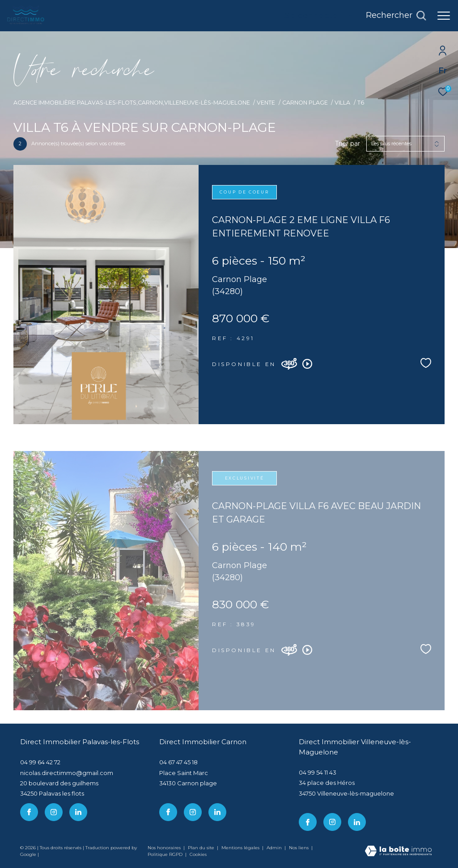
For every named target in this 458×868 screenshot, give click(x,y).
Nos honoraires (164, 848)
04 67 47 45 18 (178, 762)
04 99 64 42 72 (40, 762)
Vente (266, 103)
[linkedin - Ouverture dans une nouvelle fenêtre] (78, 812)
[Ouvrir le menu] (444, 16)
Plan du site (202, 848)
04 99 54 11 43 (318, 772)
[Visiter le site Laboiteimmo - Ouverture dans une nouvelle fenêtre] (398, 852)
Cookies (198, 855)
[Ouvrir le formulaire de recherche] (396, 16)
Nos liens (299, 848)
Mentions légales (241, 848)
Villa (342, 103)
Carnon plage (305, 103)
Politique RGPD (165, 854)
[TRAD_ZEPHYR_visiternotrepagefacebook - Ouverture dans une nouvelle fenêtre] (29, 812)
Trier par (348, 144)
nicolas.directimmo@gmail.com (67, 773)
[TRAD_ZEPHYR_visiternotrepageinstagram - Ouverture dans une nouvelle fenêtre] (54, 812)
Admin (275, 848)
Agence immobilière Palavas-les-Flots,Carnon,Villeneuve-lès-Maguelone (132, 103)
